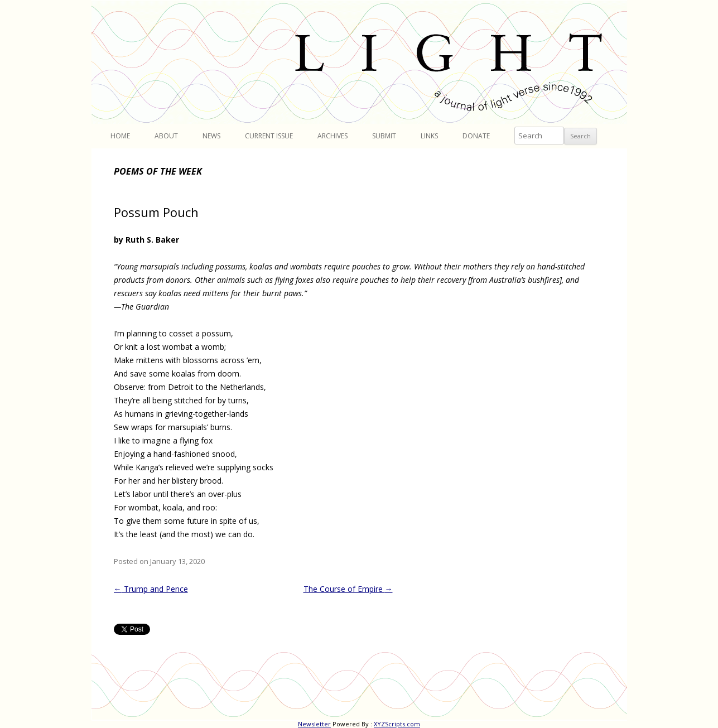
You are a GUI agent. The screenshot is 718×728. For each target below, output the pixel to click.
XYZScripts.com (397, 724)
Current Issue (269, 136)
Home (120, 136)
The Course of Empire (348, 589)
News (211, 136)
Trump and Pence (151, 589)
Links (429, 136)
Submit (384, 136)
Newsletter (314, 724)
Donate (476, 136)
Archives (333, 136)
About (166, 136)
